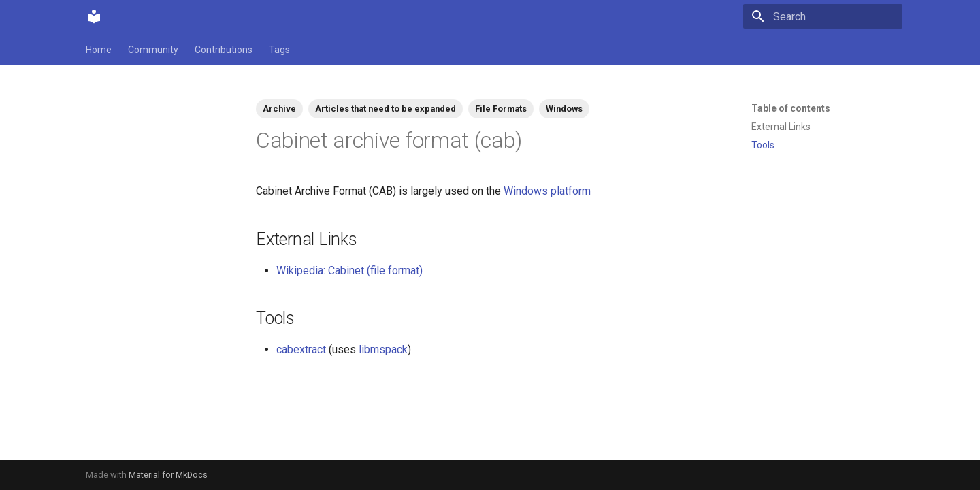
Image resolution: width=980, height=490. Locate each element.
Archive (279, 109)
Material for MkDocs (168, 475)
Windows (564, 109)
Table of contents (791, 108)
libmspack (383, 349)
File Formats (501, 109)
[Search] (823, 16)
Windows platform (547, 191)
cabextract (301, 349)
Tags (279, 50)
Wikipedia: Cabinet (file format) (349, 271)
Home (99, 50)
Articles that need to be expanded (386, 109)
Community (153, 50)
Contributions (224, 50)
